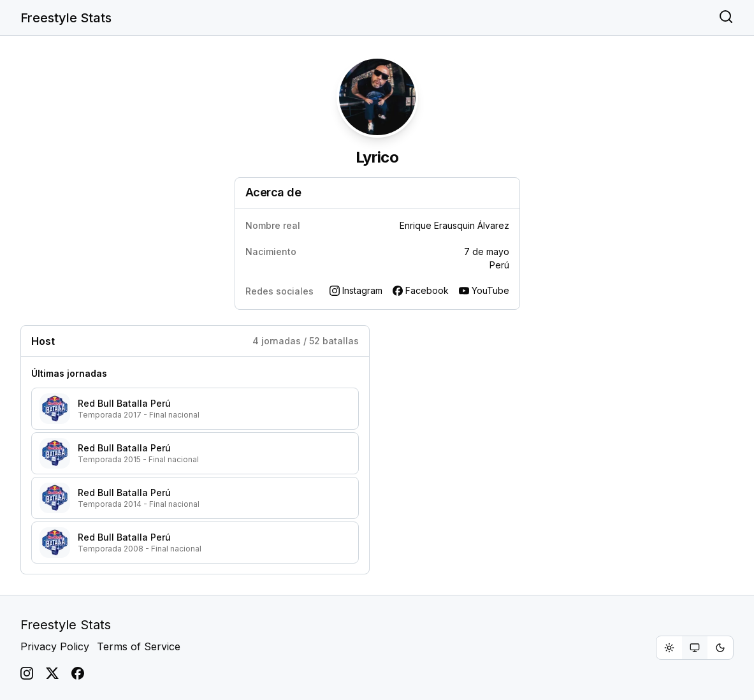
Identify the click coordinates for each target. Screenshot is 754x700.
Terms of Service (139, 646)
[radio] (669, 648)
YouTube (484, 290)
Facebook (421, 290)
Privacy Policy (55, 646)
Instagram (356, 290)
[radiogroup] (695, 648)
